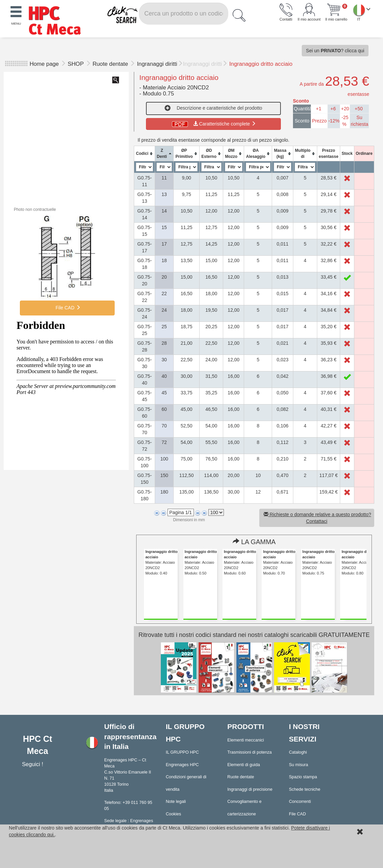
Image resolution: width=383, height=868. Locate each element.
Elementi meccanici (246, 740)
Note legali (176, 802)
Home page (44, 64)
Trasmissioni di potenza (249, 752)
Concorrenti (300, 802)
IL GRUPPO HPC (182, 752)
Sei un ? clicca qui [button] (335, 51)
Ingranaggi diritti (157, 64)
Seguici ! (33, 764)
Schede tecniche (305, 789)
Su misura (299, 765)
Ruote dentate (111, 64)
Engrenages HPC (182, 765)
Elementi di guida (244, 765)
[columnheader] (145, 154)
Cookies (174, 814)
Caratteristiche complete (213, 124)
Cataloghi (298, 752)
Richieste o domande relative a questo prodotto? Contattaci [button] (317, 518)
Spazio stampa (303, 777)
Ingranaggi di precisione (250, 789)
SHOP (77, 64)
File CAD (67, 308)
